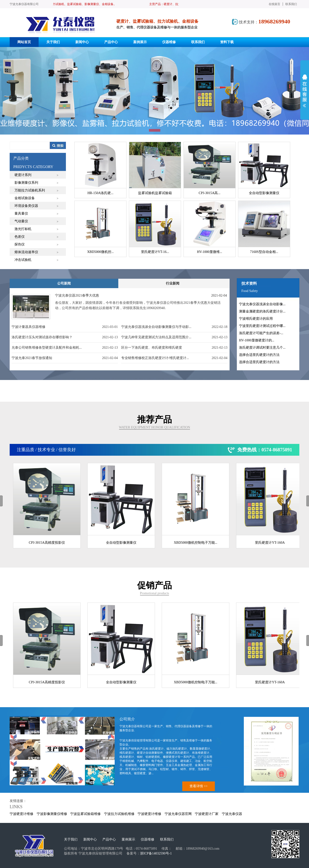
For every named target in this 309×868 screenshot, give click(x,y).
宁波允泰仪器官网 (178, 814)
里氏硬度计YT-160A (270, 543)
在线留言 (274, 4)
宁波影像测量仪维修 (52, 814)
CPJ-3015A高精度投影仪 (47, 543)
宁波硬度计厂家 (207, 814)
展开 (305, 91)
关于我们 (71, 839)
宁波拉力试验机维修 (119, 814)
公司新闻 (64, 283)
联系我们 (291, 4)
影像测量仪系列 (26, 183)
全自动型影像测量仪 (121, 543)
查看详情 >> (199, 786)
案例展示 (128, 839)
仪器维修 (147, 839)
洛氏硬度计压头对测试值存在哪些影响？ (42, 337)
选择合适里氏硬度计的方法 (259, 355)
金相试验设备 (25, 198)
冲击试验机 (23, 260)
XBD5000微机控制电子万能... (196, 543)
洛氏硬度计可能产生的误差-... (261, 333)
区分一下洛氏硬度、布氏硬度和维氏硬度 (152, 348)
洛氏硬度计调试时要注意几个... (262, 348)
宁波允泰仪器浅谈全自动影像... (262, 304)
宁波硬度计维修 (21, 814)
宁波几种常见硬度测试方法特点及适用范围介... (156, 337)
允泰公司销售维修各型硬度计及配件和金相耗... (47, 348)
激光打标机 (23, 229)
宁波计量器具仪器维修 (28, 327)
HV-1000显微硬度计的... (257, 340)
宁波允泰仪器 (232, 814)
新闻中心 (90, 839)
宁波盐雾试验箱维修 (85, 814)
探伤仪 (20, 244)
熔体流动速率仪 (26, 252)
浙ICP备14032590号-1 (156, 853)
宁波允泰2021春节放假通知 (32, 358)
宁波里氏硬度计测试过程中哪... (262, 326)
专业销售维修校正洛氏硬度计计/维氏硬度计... (155, 358)
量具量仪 (21, 214)
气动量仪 (21, 221)
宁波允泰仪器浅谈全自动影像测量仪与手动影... (156, 327)
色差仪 (20, 237)
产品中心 (109, 839)
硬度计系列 (23, 175)
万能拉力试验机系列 (30, 190)
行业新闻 (173, 283)
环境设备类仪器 (26, 206)
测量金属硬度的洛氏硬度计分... (262, 311)
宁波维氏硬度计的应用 (256, 319)
